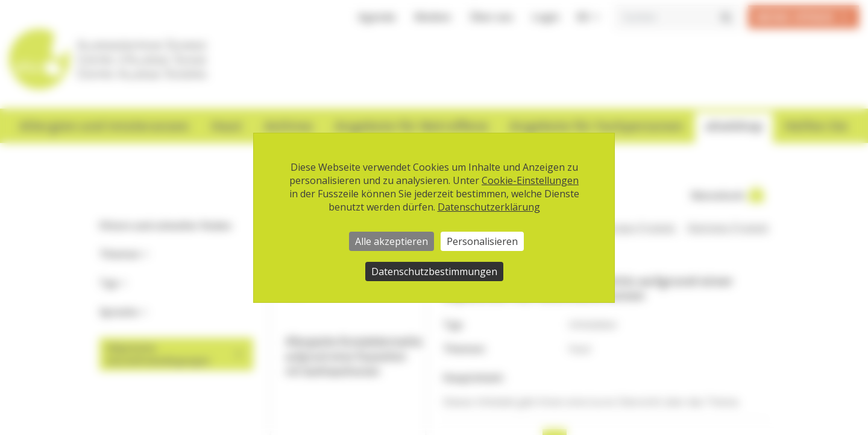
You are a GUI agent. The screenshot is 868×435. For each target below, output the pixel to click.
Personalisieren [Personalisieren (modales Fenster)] (482, 241)
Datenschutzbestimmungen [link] (434, 271)
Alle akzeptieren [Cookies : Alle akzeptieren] (392, 241)
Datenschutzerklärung (489, 207)
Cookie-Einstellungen (530, 180)
